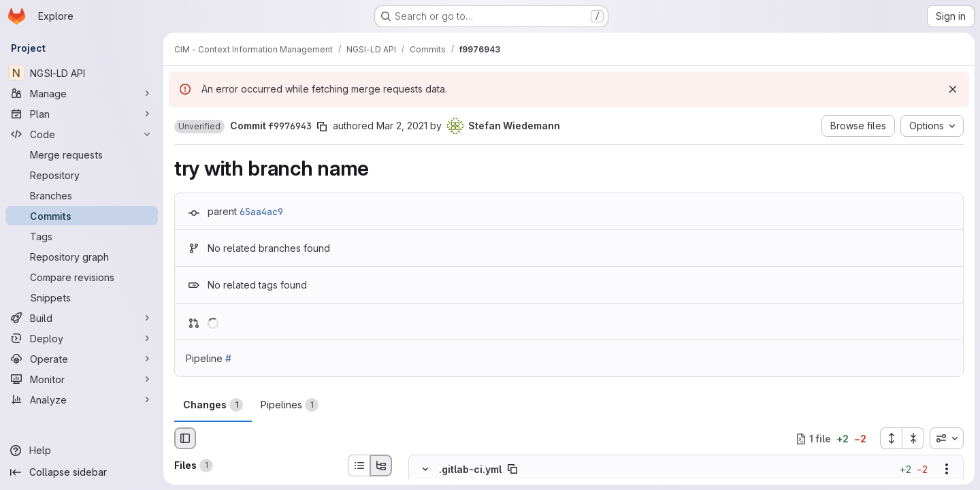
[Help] (82, 451)
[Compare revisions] (82, 277)
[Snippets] (82, 297)
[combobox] (947, 438)
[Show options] (947, 470)
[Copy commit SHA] (322, 127)
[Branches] (82, 195)
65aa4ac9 (261, 212)
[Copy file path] (512, 470)
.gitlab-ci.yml (470, 469)
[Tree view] (381, 465)
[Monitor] (82, 379)
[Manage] (82, 93)
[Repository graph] (82, 257)
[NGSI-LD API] (82, 73)
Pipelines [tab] (290, 405)
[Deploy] (82, 338)
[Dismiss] (953, 89)
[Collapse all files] (913, 438)
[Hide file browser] (185, 438)
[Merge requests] (82, 154)
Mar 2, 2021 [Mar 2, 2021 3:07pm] (402, 126)
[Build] (82, 318)
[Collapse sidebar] (82, 472)
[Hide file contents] (425, 470)
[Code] (82, 134)
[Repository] (82, 175)
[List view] (359, 465)
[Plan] (82, 114)
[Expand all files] (891, 438)
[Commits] (82, 216)
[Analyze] (82, 399)
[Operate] (82, 359)
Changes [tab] (213, 405)
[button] (199, 127)
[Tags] (82, 236)
